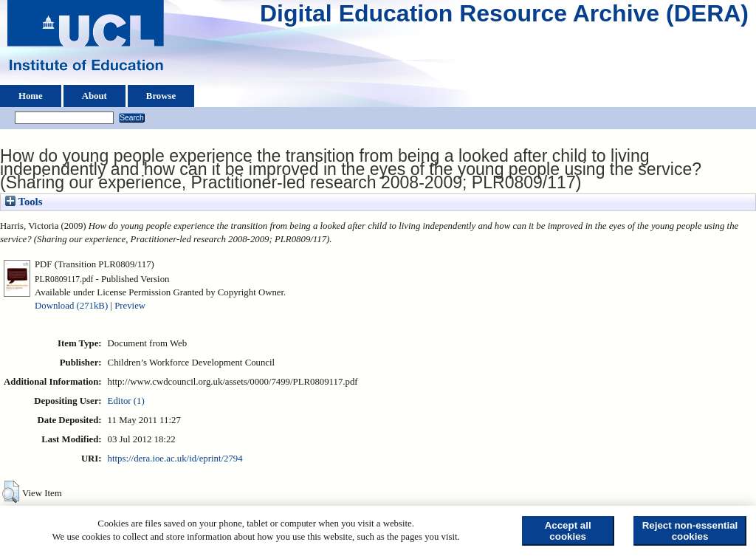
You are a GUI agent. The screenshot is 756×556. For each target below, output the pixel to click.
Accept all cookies (568, 531)
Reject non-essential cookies (690, 531)
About (94, 96)
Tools (24, 202)
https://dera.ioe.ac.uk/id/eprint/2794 (175, 459)
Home (31, 96)
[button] (11, 492)
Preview (130, 306)
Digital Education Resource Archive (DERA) (504, 17)
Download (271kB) (71, 306)
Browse (161, 96)
